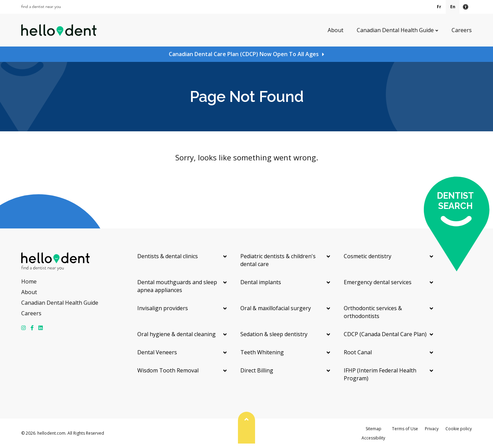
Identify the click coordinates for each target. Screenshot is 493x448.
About (336, 30)
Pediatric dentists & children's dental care (278, 260)
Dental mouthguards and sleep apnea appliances (177, 286)
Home (29, 281)
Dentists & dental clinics (168, 256)
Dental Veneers (157, 352)
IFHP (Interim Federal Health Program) (380, 374)
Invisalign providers (163, 308)
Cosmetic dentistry (368, 256)
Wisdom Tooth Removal (168, 370)
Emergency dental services (378, 282)
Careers (462, 30)
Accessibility (373, 438)
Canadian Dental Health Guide (395, 30)
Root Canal (358, 352)
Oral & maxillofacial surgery (276, 308)
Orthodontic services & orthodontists (373, 312)
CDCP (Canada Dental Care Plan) (385, 334)
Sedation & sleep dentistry (274, 334)
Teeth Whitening (262, 352)
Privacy (432, 429)
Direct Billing (257, 370)
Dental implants (261, 282)
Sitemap (374, 429)
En (453, 7)
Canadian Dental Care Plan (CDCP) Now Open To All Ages (244, 54)
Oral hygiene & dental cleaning (176, 334)
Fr (439, 7)
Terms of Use (405, 429)
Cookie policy (459, 429)
